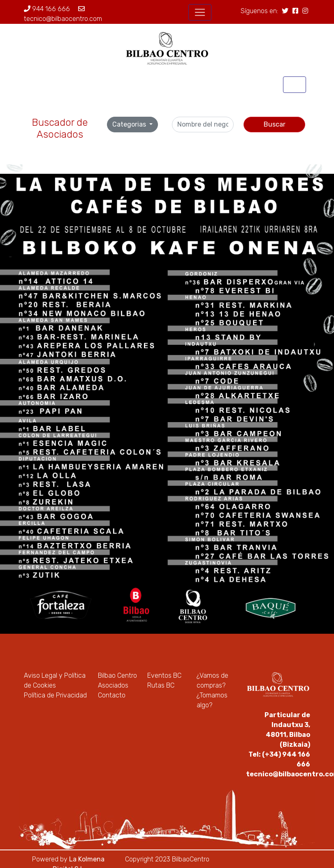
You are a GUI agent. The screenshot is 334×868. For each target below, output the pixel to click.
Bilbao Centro (117, 675)
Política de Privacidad (55, 695)
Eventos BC (164, 675)
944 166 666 (47, 9)
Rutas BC (161, 685)
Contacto (112, 695)
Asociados (113, 685)
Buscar (275, 124)
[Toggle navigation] (200, 12)
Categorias (130, 124)
